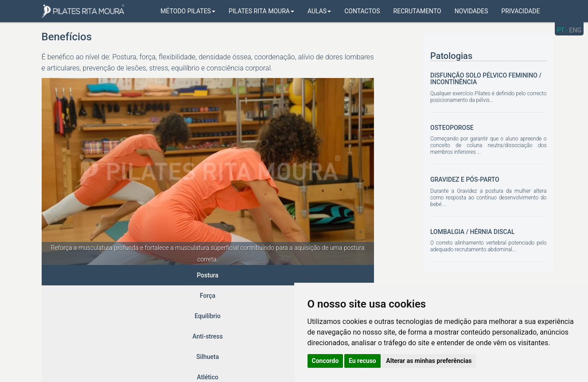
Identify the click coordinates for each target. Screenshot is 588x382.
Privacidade (521, 11)
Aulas (319, 11)
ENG (575, 30)
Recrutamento (417, 11)
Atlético (258, 275)
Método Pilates (188, 11)
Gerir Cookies (229, 359)
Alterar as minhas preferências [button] (429, 361)
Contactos (362, 11)
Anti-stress (177, 275)
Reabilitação (349, 275)
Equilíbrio (133, 275)
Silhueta (220, 275)
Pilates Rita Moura (261, 11)
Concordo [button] (325, 361)
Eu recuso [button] (362, 361)
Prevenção (300, 275)
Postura (60, 275)
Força (95, 275)
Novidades (471, 11)
